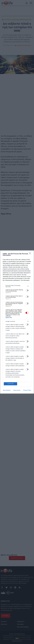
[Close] (30, 297)
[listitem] (17, 329)
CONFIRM (11, 340)
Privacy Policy (27, 347)
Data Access (17, 347)
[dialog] (17, 322)
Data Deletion (7, 347)
